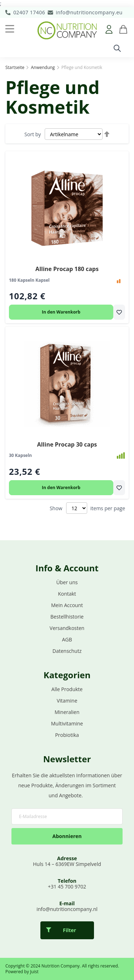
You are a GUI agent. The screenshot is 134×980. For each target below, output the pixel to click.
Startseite (15, 67)
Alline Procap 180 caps (67, 269)
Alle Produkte (67, 689)
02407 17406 (29, 12)
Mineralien (67, 712)
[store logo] (67, 30)
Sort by (33, 134)
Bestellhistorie (67, 617)
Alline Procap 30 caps (67, 444)
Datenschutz (67, 651)
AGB (67, 639)
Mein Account (67, 605)
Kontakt (67, 594)
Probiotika (67, 735)
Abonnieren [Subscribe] (67, 836)
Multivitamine (67, 723)
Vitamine (67, 701)
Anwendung (43, 67)
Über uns (67, 582)
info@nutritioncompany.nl (67, 909)
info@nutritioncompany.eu (89, 12)
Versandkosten (67, 628)
